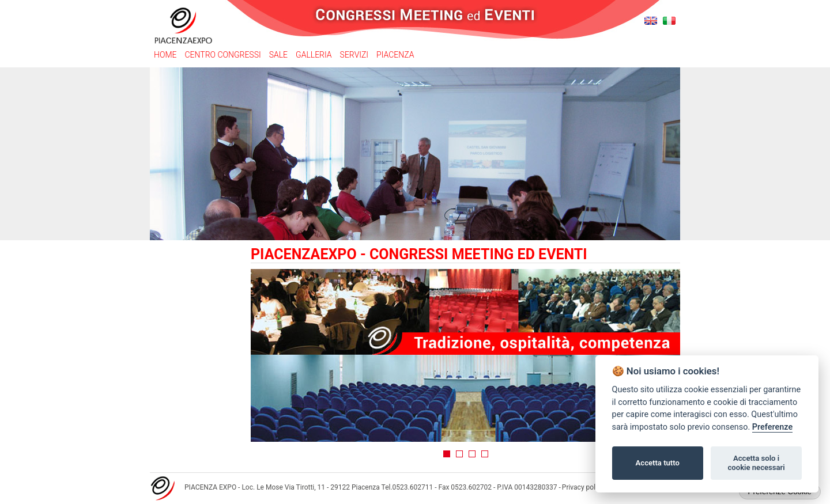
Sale (278, 55)
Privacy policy (583, 487)
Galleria (314, 55)
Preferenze (772, 427)
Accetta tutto (658, 463)
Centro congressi (222, 55)
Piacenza (395, 55)
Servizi (354, 55)
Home (165, 55)
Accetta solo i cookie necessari (756, 463)
